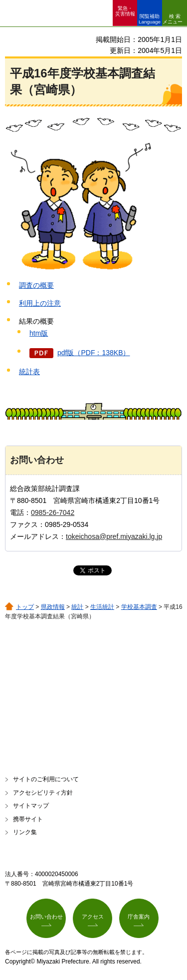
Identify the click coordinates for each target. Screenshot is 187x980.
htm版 (39, 333)
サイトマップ (31, 806)
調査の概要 (36, 285)
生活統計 (102, 607)
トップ (25, 607)
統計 (77, 607)
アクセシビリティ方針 (43, 793)
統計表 (29, 372)
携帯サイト (28, 819)
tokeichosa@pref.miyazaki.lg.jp (114, 536)
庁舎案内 (139, 917)
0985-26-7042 (53, 512)
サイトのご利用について (46, 779)
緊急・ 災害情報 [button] (125, 11)
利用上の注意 (40, 303)
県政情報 (53, 607)
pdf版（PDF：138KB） (94, 353)
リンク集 (25, 832)
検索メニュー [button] (173, 19)
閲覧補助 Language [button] (150, 19)
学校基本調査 (139, 607)
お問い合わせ (46, 917)
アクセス (93, 917)
